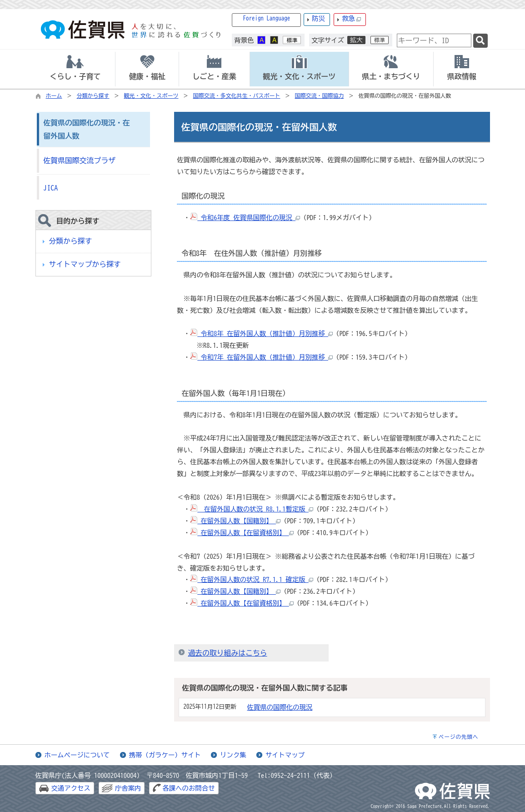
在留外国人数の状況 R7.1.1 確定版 (252, 579)
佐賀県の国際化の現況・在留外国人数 (87, 129)
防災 (318, 18)
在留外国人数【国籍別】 (235, 521)
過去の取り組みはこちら (228, 653)
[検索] (480, 41)
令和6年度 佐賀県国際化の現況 (245, 218)
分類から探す (93, 95)
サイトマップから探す (85, 264)
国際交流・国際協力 (320, 95)
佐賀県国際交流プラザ (80, 160)
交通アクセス (71, 788)
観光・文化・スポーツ (151, 95)
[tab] (75, 69)
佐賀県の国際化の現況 (280, 707)
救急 (351, 19)
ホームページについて (77, 755)
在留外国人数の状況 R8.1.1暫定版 (252, 509)
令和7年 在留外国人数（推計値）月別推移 (261, 357)
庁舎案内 (128, 788)
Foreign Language (267, 18)
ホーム (54, 95)
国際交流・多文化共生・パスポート (237, 95)
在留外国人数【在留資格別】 (242, 533)
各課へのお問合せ (188, 788)
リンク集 (233, 755)
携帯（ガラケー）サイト (165, 755)
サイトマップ (285, 755)
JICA (51, 188)
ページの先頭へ (459, 737)
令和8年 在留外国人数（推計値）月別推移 (261, 333)
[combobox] (434, 40)
